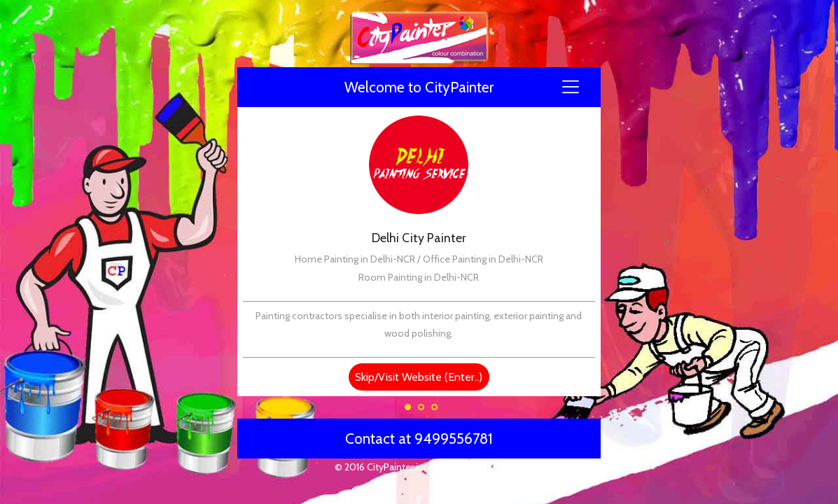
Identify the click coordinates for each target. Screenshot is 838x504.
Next (592, 112)
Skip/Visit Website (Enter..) (419, 377)
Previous (246, 112)
